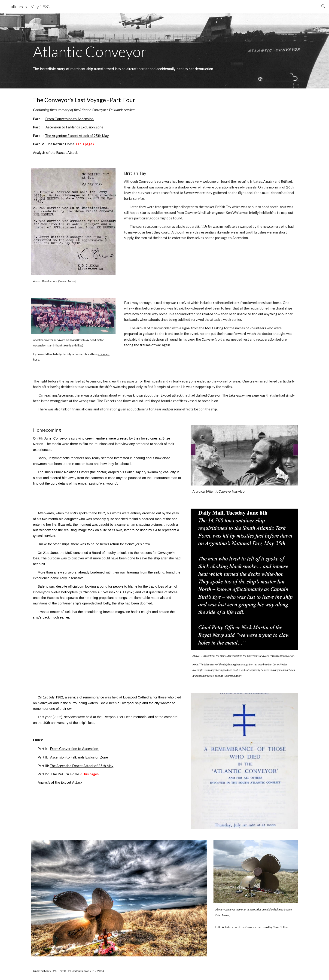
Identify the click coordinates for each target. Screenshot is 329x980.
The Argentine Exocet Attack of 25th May (77, 136)
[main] (164, 44)
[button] (323, 6)
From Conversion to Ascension (70, 119)
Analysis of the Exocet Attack (55, 153)
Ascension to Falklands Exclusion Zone (74, 127)
